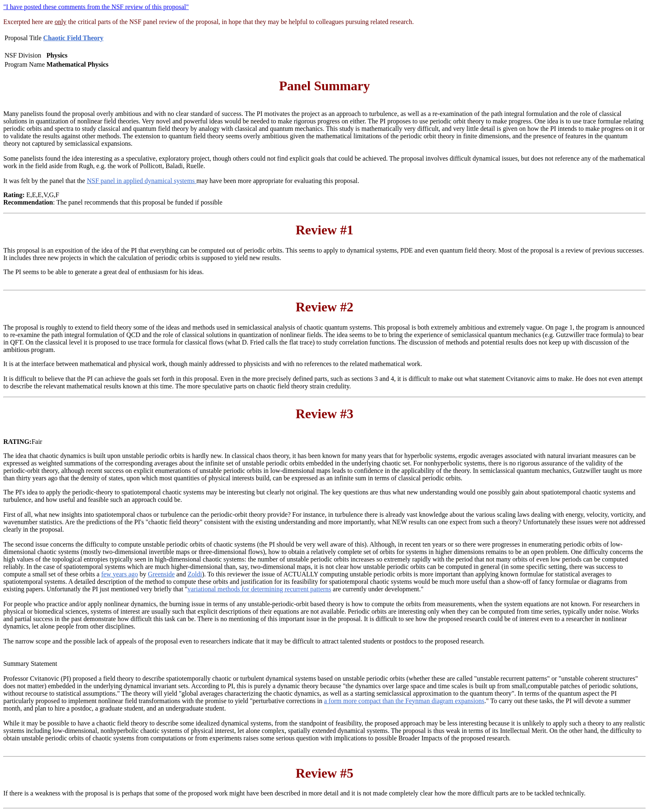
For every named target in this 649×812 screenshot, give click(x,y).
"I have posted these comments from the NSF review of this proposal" (96, 7)
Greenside (161, 574)
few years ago (119, 574)
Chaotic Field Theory (73, 38)
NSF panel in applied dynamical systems (142, 181)
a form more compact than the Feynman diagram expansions (404, 701)
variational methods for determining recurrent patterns (259, 589)
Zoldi (195, 574)
